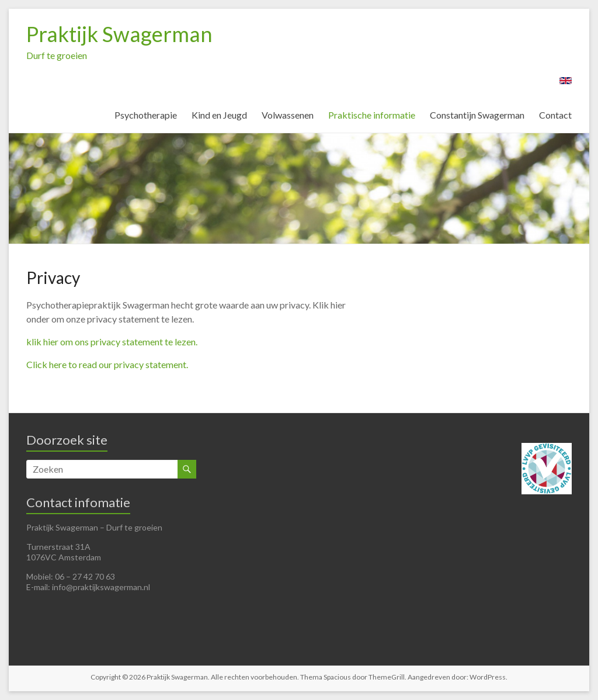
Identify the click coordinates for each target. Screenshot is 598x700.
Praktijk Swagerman (119, 34)
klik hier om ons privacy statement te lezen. (112, 342)
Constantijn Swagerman (477, 115)
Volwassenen (288, 115)
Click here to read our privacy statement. (107, 364)
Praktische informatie (372, 115)
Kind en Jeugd (219, 115)
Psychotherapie (146, 115)
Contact (555, 115)
